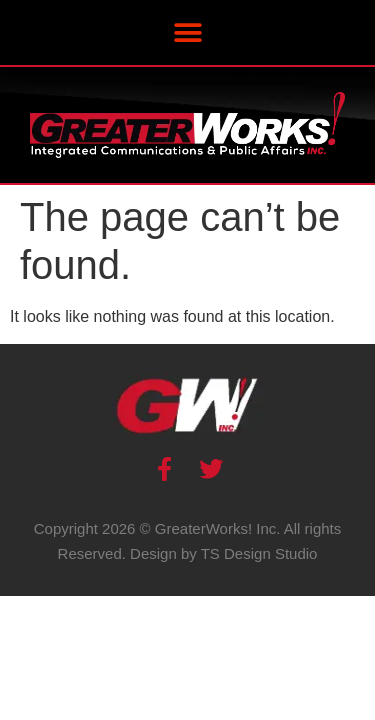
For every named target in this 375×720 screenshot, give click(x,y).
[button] (187, 32)
